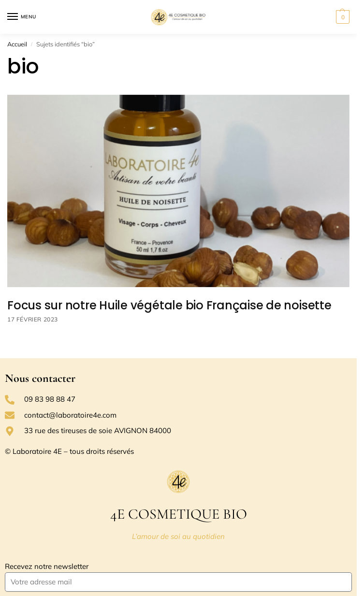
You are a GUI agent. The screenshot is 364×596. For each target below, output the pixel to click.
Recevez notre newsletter (47, 566)
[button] (342, 17)
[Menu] (22, 17)
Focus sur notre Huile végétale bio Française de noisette (169, 305)
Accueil (17, 44)
